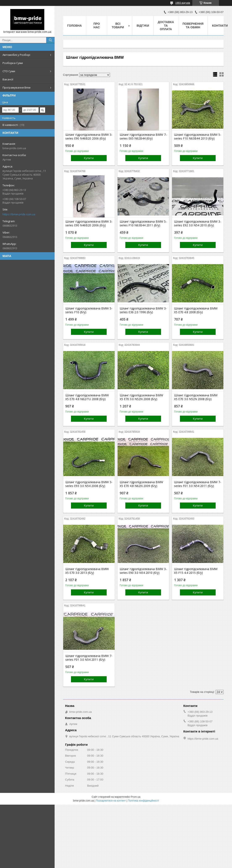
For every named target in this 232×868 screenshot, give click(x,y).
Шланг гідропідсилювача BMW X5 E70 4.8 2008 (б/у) (196, 310)
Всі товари (118, 25)
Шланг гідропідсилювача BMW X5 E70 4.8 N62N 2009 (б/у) (141, 484)
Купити (89, 158)
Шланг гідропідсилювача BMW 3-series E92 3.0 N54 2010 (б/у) (198, 223)
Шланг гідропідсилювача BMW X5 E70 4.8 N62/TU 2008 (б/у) (87, 397)
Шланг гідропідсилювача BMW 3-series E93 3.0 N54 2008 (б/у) (89, 484)
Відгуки (143, 26)
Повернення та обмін (193, 25)
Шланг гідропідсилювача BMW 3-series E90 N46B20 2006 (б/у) (89, 137)
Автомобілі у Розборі (16, 55)
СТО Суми (9, 71)
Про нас (97, 25)
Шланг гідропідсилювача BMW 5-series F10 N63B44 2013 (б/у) (198, 137)
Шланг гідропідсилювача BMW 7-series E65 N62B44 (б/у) (143, 137)
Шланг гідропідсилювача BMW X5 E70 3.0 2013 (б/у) (87, 571)
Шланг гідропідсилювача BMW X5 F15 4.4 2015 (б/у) (196, 571)
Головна (74, 26)
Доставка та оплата (166, 26)
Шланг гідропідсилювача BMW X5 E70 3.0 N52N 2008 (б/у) (141, 397)
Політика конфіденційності (143, 801)
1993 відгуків (183, 3)
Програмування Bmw (16, 87)
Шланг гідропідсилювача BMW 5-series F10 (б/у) (89, 310)
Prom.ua (136, 797)
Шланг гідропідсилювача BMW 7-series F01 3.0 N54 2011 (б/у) (198, 484)
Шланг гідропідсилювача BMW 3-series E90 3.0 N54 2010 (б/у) (143, 571)
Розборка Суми (13, 63)
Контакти (220, 26)
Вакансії (8, 79)
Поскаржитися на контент (111, 801)
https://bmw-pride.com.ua (19, 214)
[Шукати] (50, 40)
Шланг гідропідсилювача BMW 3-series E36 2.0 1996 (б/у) (143, 310)
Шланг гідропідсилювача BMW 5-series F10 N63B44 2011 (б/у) (143, 223)
